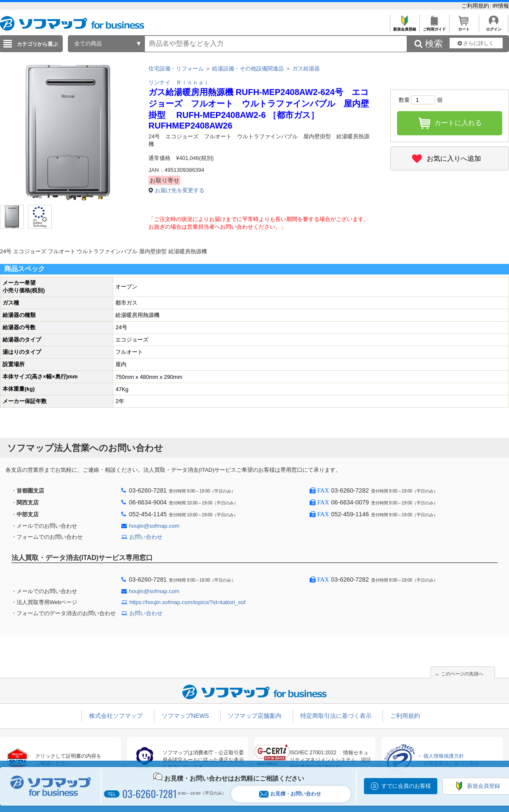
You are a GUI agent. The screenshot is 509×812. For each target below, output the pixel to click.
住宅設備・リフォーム (176, 69)
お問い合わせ (146, 537)
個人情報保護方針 (444, 756)
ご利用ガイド (434, 27)
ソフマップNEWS (185, 716)
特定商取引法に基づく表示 (336, 716)
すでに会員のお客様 (406, 786)
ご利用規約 (476, 6)
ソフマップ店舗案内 (255, 716)
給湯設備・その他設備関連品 (248, 69)
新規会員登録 (404, 27)
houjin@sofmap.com (154, 526)
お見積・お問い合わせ (290, 794)
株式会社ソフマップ (116, 716)
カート (464, 27)
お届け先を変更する (180, 190)
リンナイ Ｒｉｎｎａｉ (179, 83)
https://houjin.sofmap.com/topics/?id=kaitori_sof (187, 602)
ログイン (494, 27)
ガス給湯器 (306, 69)
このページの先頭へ (462, 674)
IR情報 (501, 6)
